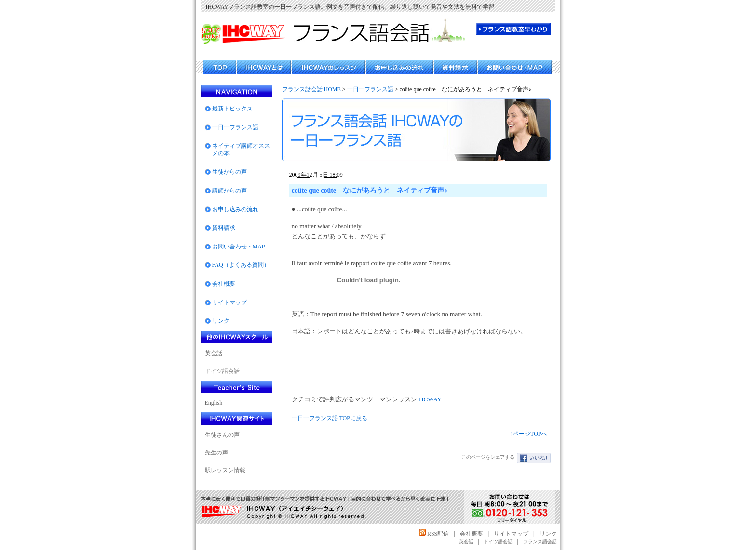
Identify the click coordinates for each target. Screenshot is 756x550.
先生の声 (216, 453)
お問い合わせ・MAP (239, 247)
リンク (221, 321)
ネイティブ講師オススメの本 (241, 150)
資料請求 (224, 228)
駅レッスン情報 (225, 470)
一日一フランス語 (370, 89)
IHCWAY (430, 399)
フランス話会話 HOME (311, 89)
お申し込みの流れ (235, 209)
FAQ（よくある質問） (241, 265)
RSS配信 (434, 534)
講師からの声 (229, 191)
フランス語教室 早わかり (513, 29)
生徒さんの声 (222, 435)
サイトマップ (229, 302)
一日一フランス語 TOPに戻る (330, 418)
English (214, 403)
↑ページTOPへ (528, 434)
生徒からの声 (229, 172)
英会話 (214, 353)
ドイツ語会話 (222, 371)
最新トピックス (232, 109)
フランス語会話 (540, 542)
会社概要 (224, 284)
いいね (534, 458)
